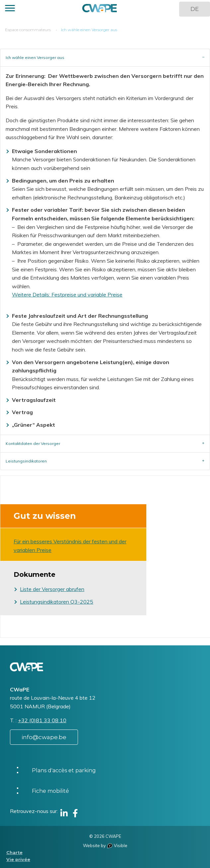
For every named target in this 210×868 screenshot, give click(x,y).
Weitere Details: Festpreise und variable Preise (67, 295)
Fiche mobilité (50, 791)
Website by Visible (105, 845)
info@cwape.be (44, 737)
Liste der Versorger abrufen (52, 589)
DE (195, 9)
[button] (10, 9)
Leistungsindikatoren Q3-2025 (57, 602)
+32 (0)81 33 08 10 (42, 720)
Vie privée (18, 860)
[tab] (105, 57)
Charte (14, 853)
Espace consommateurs (28, 30)
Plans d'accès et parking (64, 770)
